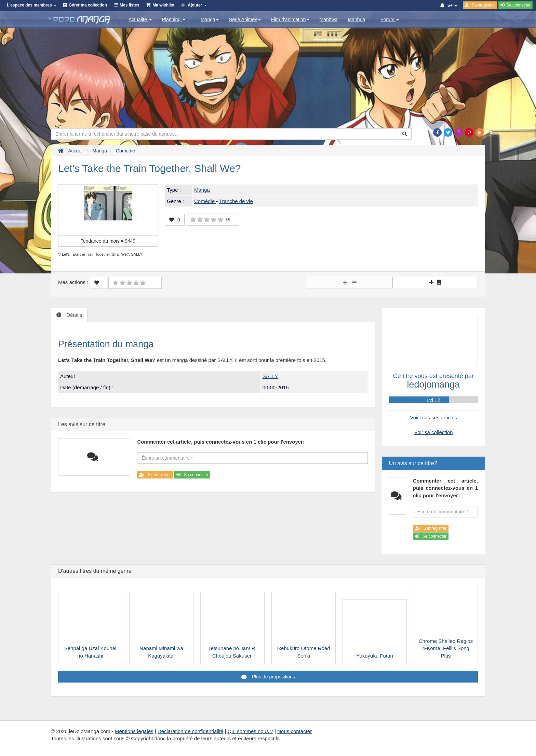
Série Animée (245, 19)
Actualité (140, 19)
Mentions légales (134, 731)
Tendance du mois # (108, 241)
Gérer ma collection (88, 5)
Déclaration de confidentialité (191, 731)
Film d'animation (290, 19)
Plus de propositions (273, 677)
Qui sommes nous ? (250, 731)
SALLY (270, 376)
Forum (390, 19)
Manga (210, 19)
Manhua (357, 19)
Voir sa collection (434, 432)
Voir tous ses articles (433, 417)
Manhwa (329, 19)
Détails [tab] (73, 315)
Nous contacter (294, 731)
